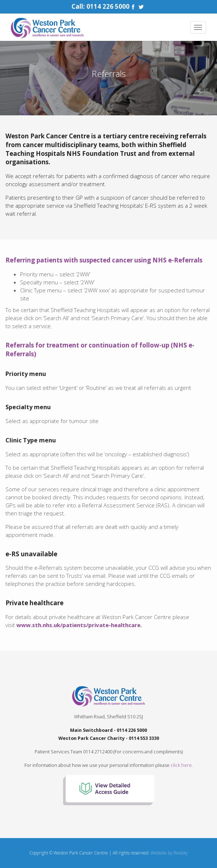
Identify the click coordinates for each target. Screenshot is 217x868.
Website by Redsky (169, 853)
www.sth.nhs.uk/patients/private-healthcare (78, 625)
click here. (182, 765)
